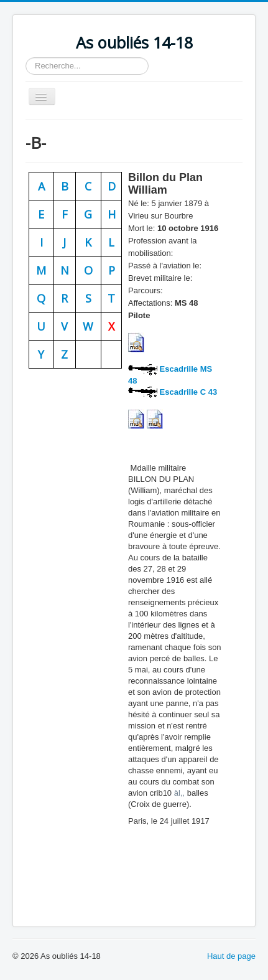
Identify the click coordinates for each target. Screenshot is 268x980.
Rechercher (26, 58)
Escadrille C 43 (187, 392)
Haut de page (231, 956)
